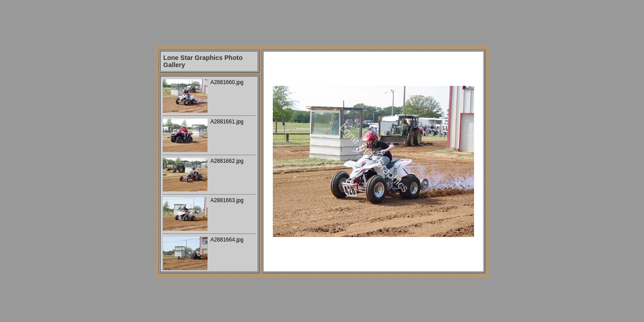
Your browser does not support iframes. (209, 174)
